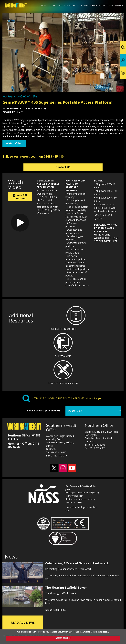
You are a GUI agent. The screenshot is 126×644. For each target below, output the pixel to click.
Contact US (63, 167)
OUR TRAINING (63, 356)
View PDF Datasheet (20, 197)
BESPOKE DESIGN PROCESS (63, 383)
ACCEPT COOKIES (63, 638)
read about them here (63, 632)
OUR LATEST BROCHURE (63, 329)
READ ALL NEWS (23, 622)
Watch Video (14, 143)
